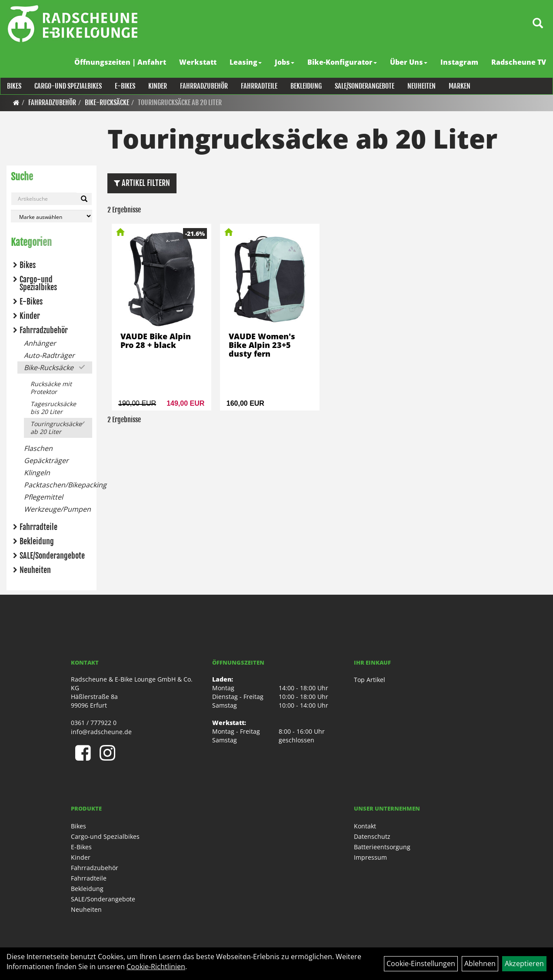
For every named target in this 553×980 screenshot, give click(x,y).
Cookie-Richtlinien (156, 967)
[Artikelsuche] (537, 25)
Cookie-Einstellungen (421, 963)
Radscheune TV (519, 62)
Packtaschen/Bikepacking (58, 485)
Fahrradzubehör (203, 86)
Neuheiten (421, 86)
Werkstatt (198, 62)
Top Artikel (370, 680)
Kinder (157, 86)
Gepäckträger (46, 460)
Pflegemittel (43, 497)
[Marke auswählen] (52, 216)
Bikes (14, 86)
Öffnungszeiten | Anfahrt (121, 62)
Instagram (460, 62)
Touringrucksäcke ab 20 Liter (180, 103)
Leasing (246, 62)
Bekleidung (306, 86)
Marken (459, 86)
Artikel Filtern (142, 183)
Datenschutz (372, 836)
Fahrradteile (259, 86)
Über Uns (409, 62)
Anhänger (40, 343)
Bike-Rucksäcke (107, 103)
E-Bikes (125, 86)
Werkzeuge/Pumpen (57, 509)
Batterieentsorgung (382, 847)
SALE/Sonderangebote (364, 86)
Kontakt (365, 826)
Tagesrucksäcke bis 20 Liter (53, 408)
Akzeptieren (524, 963)
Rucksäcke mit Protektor (51, 388)
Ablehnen (480, 963)
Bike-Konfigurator (343, 62)
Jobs (285, 62)
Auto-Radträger (49, 355)
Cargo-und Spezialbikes (68, 86)
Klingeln (37, 473)
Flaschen (38, 448)
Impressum (370, 857)
